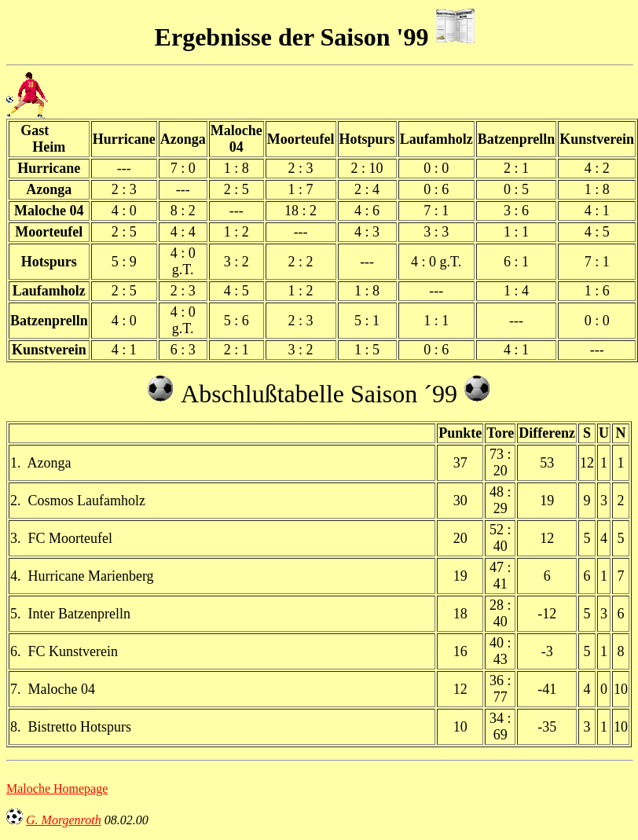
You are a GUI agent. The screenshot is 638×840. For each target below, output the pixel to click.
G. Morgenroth (64, 820)
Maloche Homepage (57, 789)
